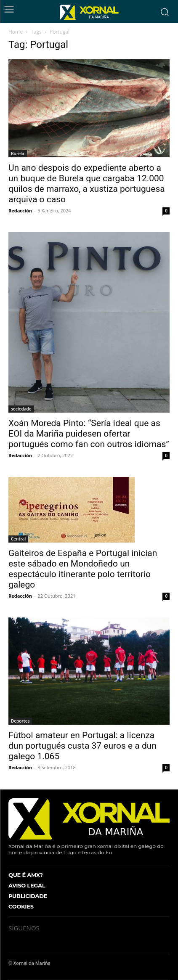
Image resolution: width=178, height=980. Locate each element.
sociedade (21, 409)
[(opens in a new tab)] (89, 671)
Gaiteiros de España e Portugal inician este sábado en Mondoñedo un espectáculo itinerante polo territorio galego (83, 569)
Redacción (20, 211)
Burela (18, 154)
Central (18, 539)
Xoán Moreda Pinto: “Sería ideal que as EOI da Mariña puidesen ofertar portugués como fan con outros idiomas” (89, 434)
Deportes (20, 721)
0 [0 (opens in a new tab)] (166, 768)
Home (16, 32)
